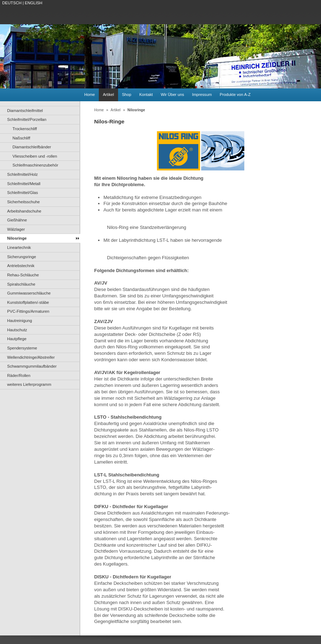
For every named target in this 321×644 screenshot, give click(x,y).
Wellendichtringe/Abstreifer (31, 357)
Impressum (202, 94)
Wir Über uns (172, 94)
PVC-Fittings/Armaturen (28, 311)
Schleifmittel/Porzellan (27, 119)
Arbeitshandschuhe (24, 211)
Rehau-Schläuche (23, 275)
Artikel (108, 94)
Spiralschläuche (21, 284)
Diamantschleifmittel (25, 111)
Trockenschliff (25, 129)
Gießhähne (17, 220)
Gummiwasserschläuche (29, 293)
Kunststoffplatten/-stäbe (28, 302)
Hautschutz (17, 330)
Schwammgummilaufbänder (32, 366)
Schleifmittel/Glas (22, 193)
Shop (127, 94)
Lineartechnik (19, 247)
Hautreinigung (20, 321)
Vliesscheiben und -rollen (35, 156)
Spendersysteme (22, 348)
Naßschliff (21, 138)
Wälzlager (16, 229)
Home (90, 94)
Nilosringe (17, 238)
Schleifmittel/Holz (22, 174)
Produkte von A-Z (235, 94)
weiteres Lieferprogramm (29, 384)
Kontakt (146, 94)
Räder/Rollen (19, 375)
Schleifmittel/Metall (24, 184)
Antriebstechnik (21, 266)
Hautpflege (17, 339)
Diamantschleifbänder (32, 147)
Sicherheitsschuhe (23, 202)
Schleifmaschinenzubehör (35, 165)
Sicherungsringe (22, 257)
